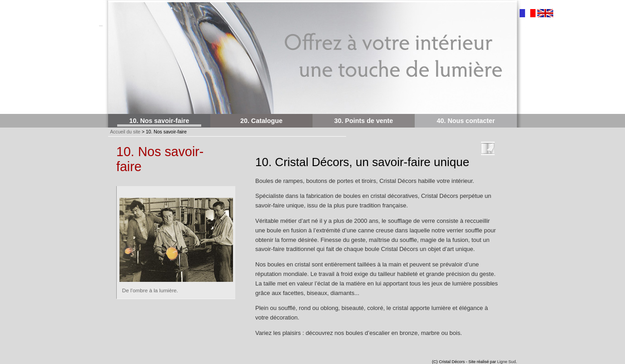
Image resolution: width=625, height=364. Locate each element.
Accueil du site (125, 132)
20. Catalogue (261, 121)
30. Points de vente (364, 121)
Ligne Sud (507, 362)
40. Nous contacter (466, 121)
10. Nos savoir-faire (159, 121)
